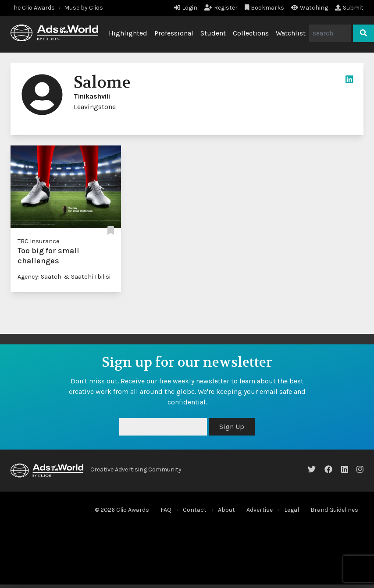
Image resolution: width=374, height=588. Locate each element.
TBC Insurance (38, 241)
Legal (292, 510)
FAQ (166, 510)
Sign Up (232, 427)
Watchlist (291, 33)
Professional (174, 33)
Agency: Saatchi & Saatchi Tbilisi (64, 277)
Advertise (260, 510)
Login (186, 8)
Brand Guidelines (334, 510)
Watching (310, 8)
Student (213, 33)
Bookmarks (265, 8)
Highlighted (128, 33)
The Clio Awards (33, 8)
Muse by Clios (84, 8)
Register (221, 8)
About (226, 510)
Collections (251, 33)
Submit (349, 8)
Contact (195, 510)
